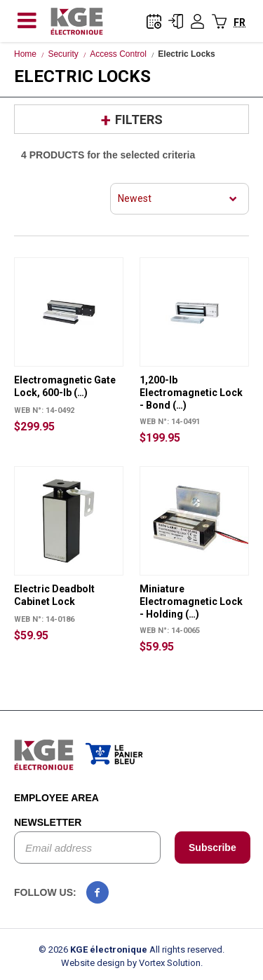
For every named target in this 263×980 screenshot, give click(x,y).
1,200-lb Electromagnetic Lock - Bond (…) (191, 393)
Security (63, 54)
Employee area (56, 798)
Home (25, 54)
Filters (139, 120)
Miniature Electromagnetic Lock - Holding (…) (191, 601)
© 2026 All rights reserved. (131, 950)
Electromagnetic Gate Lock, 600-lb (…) (65, 386)
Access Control (118, 54)
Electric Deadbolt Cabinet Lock (54, 595)
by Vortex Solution (164, 963)
